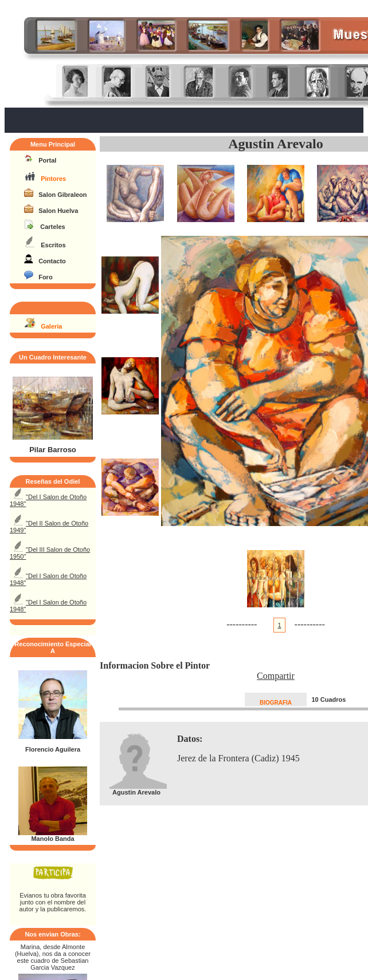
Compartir (276, 676)
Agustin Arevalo (276, 144)
